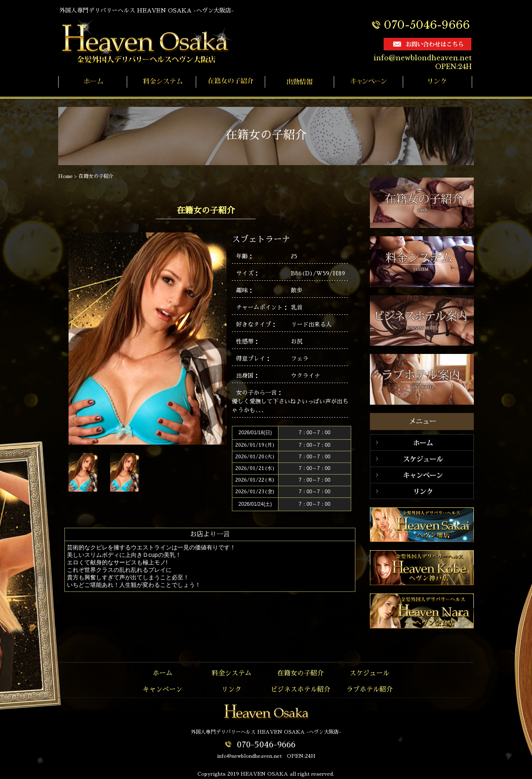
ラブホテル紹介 (369, 690)
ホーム (163, 673)
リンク (232, 690)
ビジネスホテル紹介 (300, 690)
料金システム (232, 673)
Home (65, 176)
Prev (159, 474)
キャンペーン (163, 690)
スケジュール (369, 673)
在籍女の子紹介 (96, 176)
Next (182, 474)
